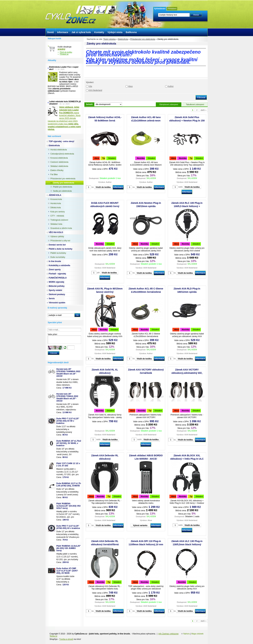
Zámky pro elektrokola (64, 183)
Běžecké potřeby (57, 286)
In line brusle (55, 261)
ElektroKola (123, 39)
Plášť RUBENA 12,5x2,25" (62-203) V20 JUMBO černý (69, 548)
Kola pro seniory (58, 212)
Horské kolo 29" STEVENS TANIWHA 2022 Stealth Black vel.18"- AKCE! (68, 373)
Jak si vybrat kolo (81, 32)
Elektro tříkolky (57, 170)
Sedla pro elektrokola (62, 191)
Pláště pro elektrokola (63, 187)
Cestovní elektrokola (59, 162)
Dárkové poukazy (57, 294)
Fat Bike (54, 174)
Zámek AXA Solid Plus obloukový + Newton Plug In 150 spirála (187, 121)
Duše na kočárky (58, 257)
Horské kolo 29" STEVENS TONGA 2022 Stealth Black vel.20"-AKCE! (67, 397)
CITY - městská (57, 216)
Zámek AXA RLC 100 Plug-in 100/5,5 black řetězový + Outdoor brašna (187, 206)
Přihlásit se (64, 54)
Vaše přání (53, 334)
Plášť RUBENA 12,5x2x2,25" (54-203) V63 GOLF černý (69, 506)
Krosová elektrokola (59, 158)
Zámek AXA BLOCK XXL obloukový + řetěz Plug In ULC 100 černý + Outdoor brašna (187, 459)
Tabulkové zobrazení (195, 105)
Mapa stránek (197, 634)
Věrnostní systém (57, 303)
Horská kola (56, 203)
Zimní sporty (55, 270)
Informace (118, 187)
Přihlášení (172, 9)
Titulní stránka (109, 39)
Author (171, 86)
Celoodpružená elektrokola (62, 154)
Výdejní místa (115, 32)
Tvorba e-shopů (66, 639)
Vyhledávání (160, 9)
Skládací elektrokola (59, 166)
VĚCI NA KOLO (56, 232)
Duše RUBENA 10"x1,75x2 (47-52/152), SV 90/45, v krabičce (69, 443)
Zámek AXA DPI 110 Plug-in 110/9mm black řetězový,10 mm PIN (146, 544)
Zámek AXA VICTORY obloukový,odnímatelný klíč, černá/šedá (187, 373)
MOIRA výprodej (57, 282)
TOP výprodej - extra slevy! (62, 141)
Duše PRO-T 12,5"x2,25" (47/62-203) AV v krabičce (68, 527)
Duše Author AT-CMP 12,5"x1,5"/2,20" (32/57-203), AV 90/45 (67, 571)
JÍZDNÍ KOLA (55, 195)
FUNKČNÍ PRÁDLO (58, 278)
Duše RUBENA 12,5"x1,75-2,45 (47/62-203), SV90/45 (69, 485)
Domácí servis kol (57, 245)
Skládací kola (56, 224)
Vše (90, 86)
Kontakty (99, 32)
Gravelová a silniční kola (61, 228)
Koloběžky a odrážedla (59, 265)
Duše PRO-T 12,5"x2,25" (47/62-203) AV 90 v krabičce (68, 421)
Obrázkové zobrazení (169, 105)
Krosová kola (56, 199)
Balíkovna (131, 32)
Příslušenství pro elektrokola (143, 39)
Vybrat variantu (140, 525)
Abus (130, 86)
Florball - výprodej (57, 274)
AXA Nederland (95, 90)
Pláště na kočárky (58, 253)
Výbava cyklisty (57, 236)
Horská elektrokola (59, 150)
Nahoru (187, 634)
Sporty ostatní (56, 290)
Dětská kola (56, 208)
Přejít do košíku (66, 52)
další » (203, 110)
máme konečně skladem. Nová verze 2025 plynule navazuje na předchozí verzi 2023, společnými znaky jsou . (64, 118)
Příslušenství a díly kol (60, 241)
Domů (51, 32)
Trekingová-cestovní (59, 220)
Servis (52, 299)
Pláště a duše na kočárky (61, 249)
